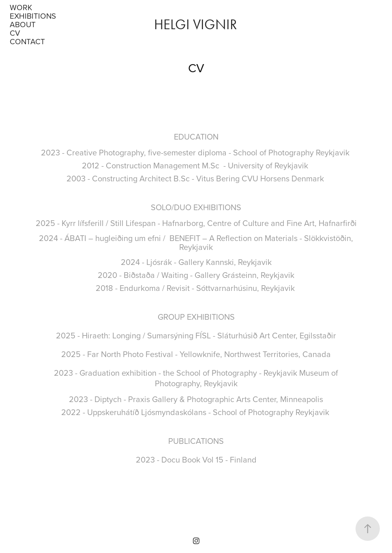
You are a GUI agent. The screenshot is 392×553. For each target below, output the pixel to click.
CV (15, 33)
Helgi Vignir (197, 25)
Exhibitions (33, 16)
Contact (27, 41)
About (23, 24)
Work (21, 7)
